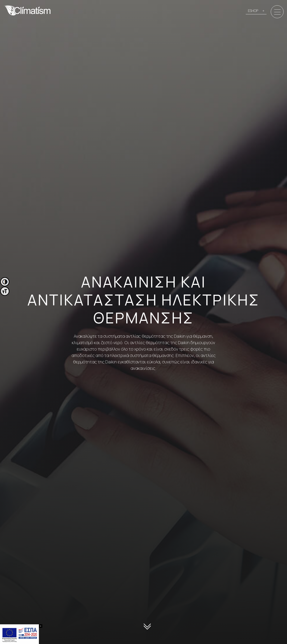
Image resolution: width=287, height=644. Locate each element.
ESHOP (253, 11)
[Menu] (277, 12)
